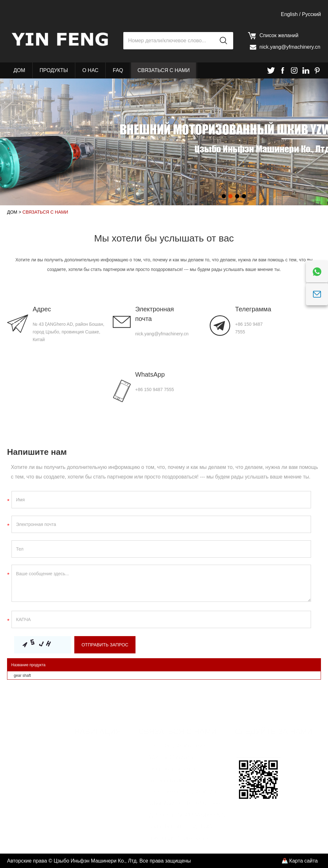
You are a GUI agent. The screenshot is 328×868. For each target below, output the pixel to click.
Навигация (98, 731)
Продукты (54, 70)
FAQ (118, 70)
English (289, 14)
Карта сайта (303, 861)
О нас (90, 70)
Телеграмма (251, 309)
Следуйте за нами (274, 731)
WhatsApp (150, 374)
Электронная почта (155, 314)
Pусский (312, 14)
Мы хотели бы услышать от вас (164, 238)
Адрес (42, 309)
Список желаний (279, 35)
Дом (19, 70)
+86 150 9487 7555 (155, 389)
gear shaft (22, 676)
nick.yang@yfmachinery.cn (290, 47)
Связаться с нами (164, 70)
